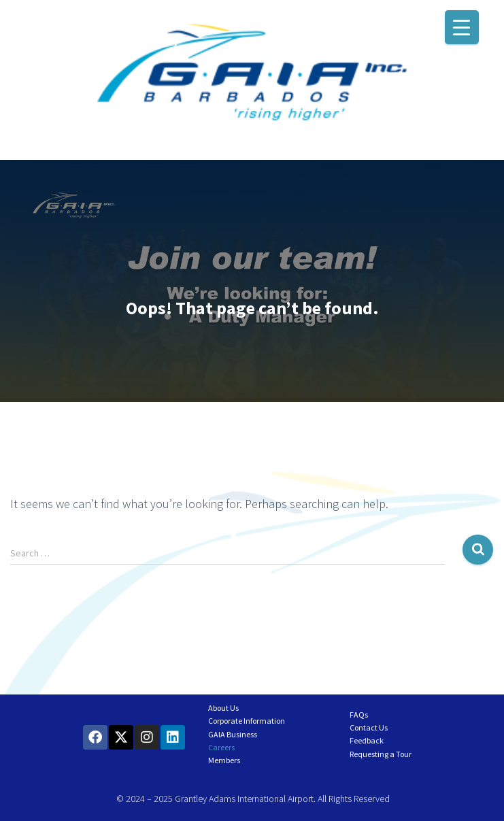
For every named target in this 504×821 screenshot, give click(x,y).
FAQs (359, 715)
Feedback (367, 740)
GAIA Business (233, 734)
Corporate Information (247, 721)
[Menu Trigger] (462, 27)
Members (224, 760)
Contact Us (369, 727)
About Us (223, 708)
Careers (221, 747)
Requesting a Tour (381, 754)
